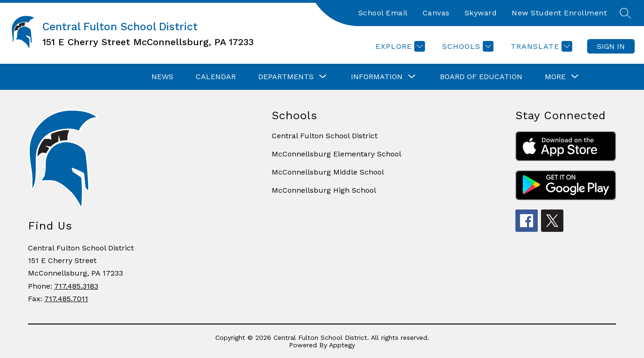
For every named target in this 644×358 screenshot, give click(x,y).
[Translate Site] (540, 46)
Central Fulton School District (325, 136)
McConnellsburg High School (324, 190)
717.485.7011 (66, 299)
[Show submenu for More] (555, 77)
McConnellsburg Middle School (328, 172)
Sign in (611, 46)
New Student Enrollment (559, 13)
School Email (383, 13)
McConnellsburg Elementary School (336, 154)
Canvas (436, 13)
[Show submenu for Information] (377, 77)
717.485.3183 (76, 286)
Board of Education (481, 77)
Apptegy (342, 345)
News (162, 77)
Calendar (216, 77)
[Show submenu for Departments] (286, 77)
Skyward (481, 13)
